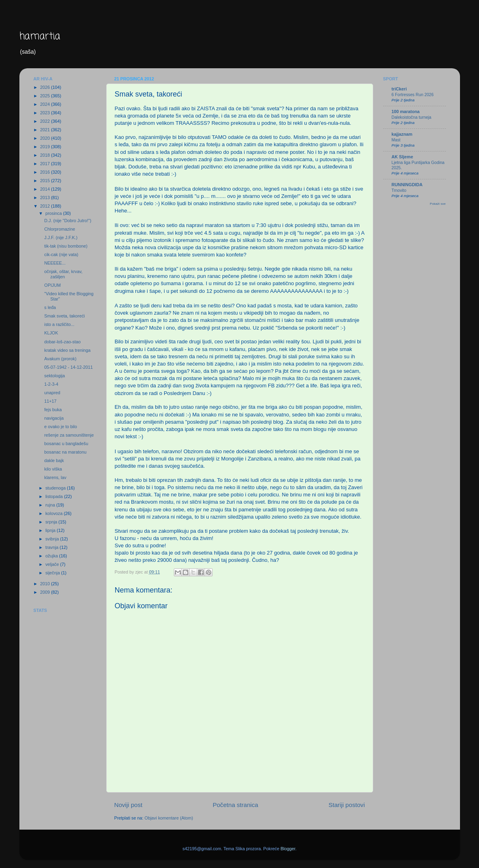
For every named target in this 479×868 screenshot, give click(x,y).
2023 (45, 113)
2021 (45, 130)
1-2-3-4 (51, 384)
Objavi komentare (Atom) (169, 818)
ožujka (52, 556)
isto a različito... (59, 324)
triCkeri (399, 89)
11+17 (50, 401)
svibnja (53, 539)
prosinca (54, 213)
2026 (45, 87)
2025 (45, 96)
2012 (45, 206)
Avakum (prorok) (60, 359)
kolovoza (55, 513)
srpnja (52, 522)
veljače (53, 564)
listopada (55, 496)
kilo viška (53, 469)
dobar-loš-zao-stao (62, 342)
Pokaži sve (438, 204)
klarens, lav (55, 477)
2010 (45, 584)
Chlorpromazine (59, 229)
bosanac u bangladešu (66, 443)
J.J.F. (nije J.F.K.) (61, 237)
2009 (45, 592)
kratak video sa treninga (67, 350)
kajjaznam (402, 134)
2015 (45, 181)
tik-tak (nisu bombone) (66, 246)
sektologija (54, 376)
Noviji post (129, 805)
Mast (396, 140)
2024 (45, 104)
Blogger (288, 849)
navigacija (54, 418)
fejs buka (53, 410)
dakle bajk (54, 460)
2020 (45, 138)
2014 (45, 189)
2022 (45, 121)
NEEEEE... (55, 263)
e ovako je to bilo (60, 427)
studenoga (56, 488)
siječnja (53, 573)
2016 (45, 172)
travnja (52, 547)
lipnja (51, 530)
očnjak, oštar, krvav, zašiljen (63, 274)
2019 (45, 147)
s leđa (50, 307)
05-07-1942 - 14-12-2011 (68, 367)
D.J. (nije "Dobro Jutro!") (68, 221)
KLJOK (51, 333)
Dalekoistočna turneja (412, 117)
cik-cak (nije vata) (61, 254)
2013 (45, 198)
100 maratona (406, 111)
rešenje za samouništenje (69, 435)
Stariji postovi (347, 805)
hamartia (40, 37)
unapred (52, 393)
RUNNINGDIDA (407, 185)
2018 (45, 155)
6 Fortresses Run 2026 (413, 95)
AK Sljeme (402, 157)
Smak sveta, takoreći (64, 316)
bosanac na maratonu (65, 452)
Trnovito (399, 190)
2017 (45, 164)
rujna (51, 505)
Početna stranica (235, 805)
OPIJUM (52, 285)
